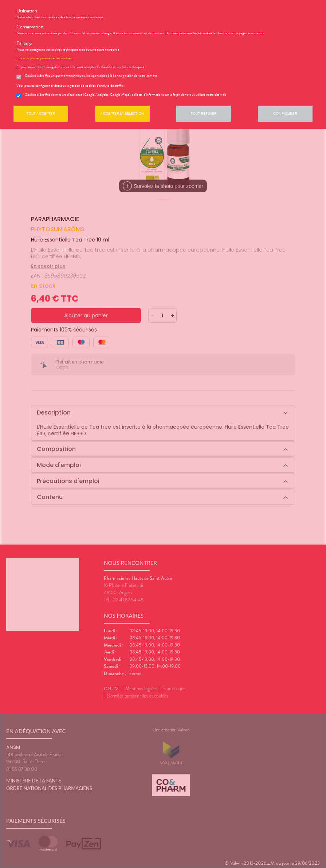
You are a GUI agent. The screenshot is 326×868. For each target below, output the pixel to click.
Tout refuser (204, 113)
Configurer (285, 113)
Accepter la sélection (122, 113)
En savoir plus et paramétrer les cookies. (44, 58)
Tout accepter (41, 113)
